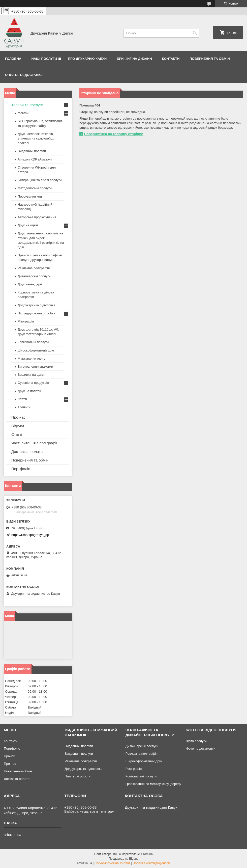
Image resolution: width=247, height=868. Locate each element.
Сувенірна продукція (33, 383)
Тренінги (24, 407)
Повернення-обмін (18, 771)
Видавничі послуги (32, 151)
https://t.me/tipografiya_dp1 (31, 535)
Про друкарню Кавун (87, 59)
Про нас (18, 417)
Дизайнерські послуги (34, 276)
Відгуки (18, 426)
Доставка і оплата (27, 452)
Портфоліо (21, 469)
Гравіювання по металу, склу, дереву (153, 784)
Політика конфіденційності (151, 863)
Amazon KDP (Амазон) (35, 159)
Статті (22, 399)
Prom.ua (147, 854)
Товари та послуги (27, 105)
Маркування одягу (32, 358)
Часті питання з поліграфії (34, 443)
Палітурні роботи (77, 776)
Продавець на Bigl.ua (124, 859)
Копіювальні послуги (33, 342)
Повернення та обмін (210, 59)
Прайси (9, 756)
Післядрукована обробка (36, 313)
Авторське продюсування (37, 217)
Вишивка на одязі (31, 375)
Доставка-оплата (17, 779)
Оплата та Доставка (24, 75)
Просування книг (30, 196)
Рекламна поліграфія (34, 268)
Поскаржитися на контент (112, 863)
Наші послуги (44, 59)
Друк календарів (30, 284)
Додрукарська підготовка (37, 305)
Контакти (171, 59)
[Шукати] (195, 33)
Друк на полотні (29, 391)
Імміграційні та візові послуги (40, 180)
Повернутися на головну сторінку (113, 134)
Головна (13, 59)
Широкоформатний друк (36, 350)
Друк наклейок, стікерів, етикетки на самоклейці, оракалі (36, 138)
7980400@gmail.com (27, 528)
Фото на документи (201, 749)
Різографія (26, 321)
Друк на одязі (28, 225)
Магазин (24, 113)
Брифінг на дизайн (134, 59)
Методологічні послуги (35, 188)
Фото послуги (196, 741)
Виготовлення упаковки (35, 367)
